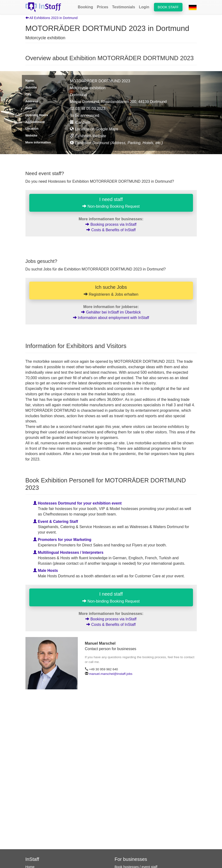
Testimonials (124, 7)
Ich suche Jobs (111, 290)
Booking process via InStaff (111, 224)
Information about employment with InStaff (111, 318)
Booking (85, 7)
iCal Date (80, 122)
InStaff (32, 859)
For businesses (131, 859)
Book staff (168, 7)
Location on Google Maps (94, 129)
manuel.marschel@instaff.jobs (111, 674)
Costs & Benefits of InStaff (111, 230)
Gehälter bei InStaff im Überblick (111, 312)
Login (144, 7)
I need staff (111, 203)
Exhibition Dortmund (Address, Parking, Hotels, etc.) (116, 143)
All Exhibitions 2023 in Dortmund (52, 18)
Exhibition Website (88, 136)
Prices (103, 7)
